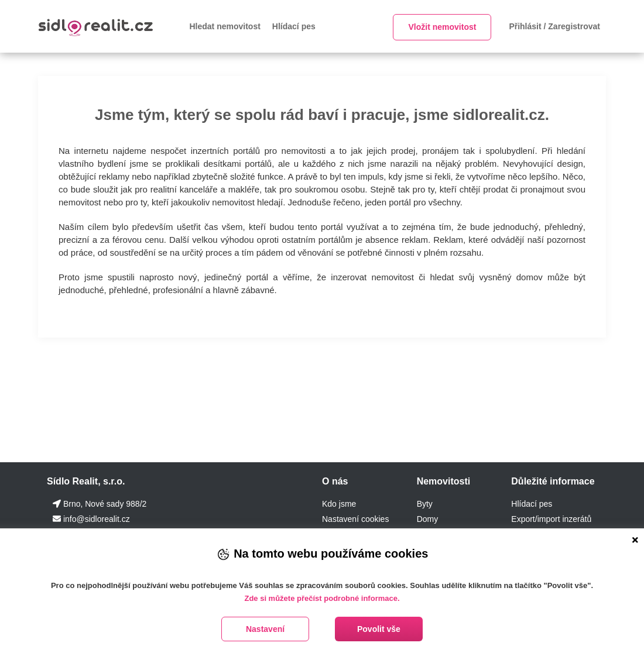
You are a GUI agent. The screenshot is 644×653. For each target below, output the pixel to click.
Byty (425, 504)
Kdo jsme (339, 504)
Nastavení (265, 629)
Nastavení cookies (355, 519)
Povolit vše (379, 629)
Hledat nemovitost (225, 26)
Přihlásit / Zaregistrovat (554, 26)
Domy (428, 519)
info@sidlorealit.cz (97, 519)
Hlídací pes (294, 26)
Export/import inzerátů (551, 519)
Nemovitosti (444, 481)
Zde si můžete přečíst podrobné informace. (322, 598)
